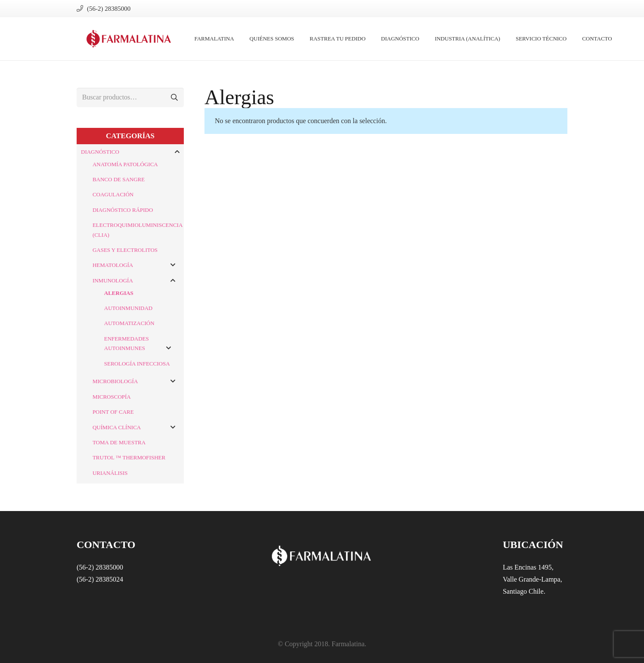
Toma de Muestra (119, 442)
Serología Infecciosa (137, 364)
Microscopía (112, 397)
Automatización (129, 323)
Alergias (119, 293)
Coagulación (113, 194)
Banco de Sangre (119, 179)
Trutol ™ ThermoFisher (129, 457)
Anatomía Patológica (125, 164)
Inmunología (113, 280)
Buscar (174, 98)
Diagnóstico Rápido (123, 210)
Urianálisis (110, 473)
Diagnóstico (100, 152)
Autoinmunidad (128, 308)
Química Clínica (117, 427)
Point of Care (113, 412)
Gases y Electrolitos (125, 250)
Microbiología (115, 381)
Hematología (113, 265)
